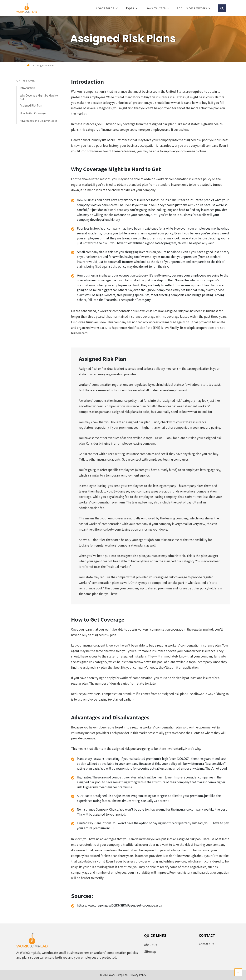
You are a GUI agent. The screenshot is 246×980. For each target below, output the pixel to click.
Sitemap (150, 952)
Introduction (27, 88)
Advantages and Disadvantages (39, 121)
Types (130, 8)
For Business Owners (192, 8)
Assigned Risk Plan (31, 105)
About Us (151, 945)
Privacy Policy (138, 975)
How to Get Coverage (33, 113)
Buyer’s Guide (104, 8)
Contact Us (207, 944)
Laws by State (155, 8)
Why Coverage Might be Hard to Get (39, 97)
